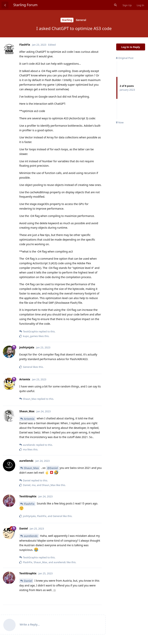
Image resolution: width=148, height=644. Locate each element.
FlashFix (29, 504)
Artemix (29, 419)
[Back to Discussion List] (5, 5)
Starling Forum (25, 5)
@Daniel (53, 468)
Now (120, 122)
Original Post (125, 58)
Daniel (28, 581)
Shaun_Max (31, 468)
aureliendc (31, 536)
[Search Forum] (115, 5)
